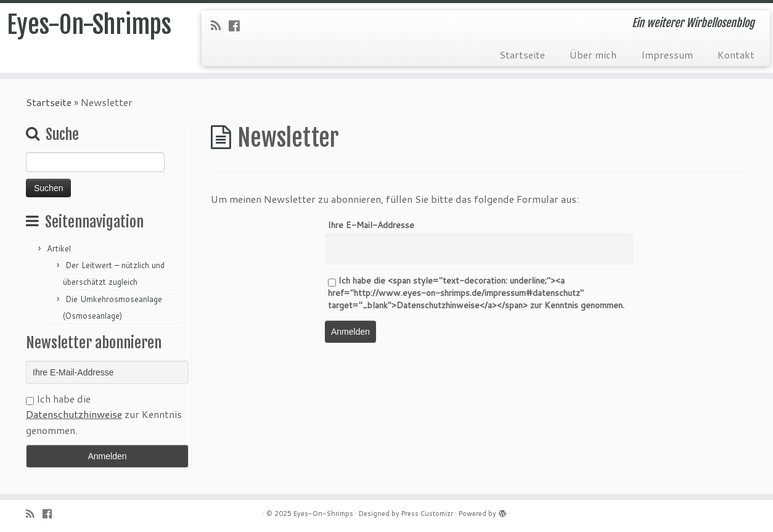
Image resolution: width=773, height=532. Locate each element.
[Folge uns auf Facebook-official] (238, 25)
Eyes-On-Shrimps (89, 25)
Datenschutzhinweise (74, 414)
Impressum (667, 55)
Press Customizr (427, 514)
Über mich (593, 55)
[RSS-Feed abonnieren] (220, 25)
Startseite (522, 55)
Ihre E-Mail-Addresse (371, 225)
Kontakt (736, 55)
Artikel (59, 248)
